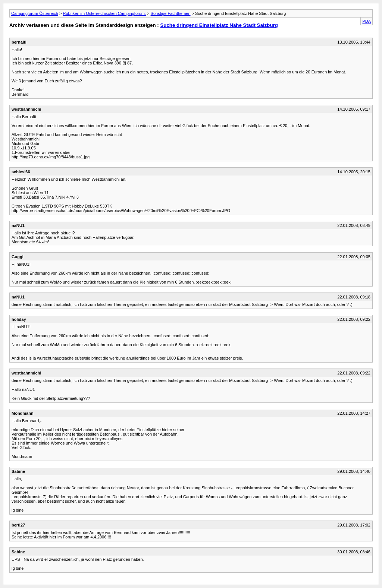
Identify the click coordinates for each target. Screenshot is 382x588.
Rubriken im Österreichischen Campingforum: (104, 13)
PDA (367, 21)
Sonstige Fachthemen (171, 13)
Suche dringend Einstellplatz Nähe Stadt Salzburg (219, 25)
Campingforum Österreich (35, 13)
